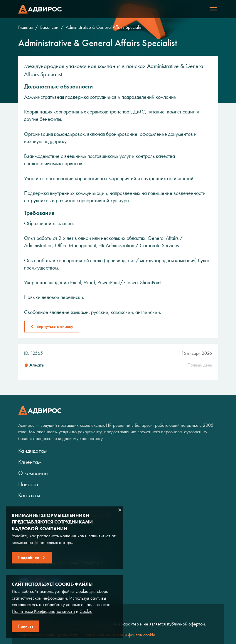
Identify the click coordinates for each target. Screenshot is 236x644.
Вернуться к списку (55, 326)
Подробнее (28, 557)
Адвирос (40, 9)
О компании (33, 473)
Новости (28, 484)
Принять (25, 626)
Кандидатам (33, 451)
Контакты (29, 495)
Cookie (86, 611)
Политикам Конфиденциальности (43, 611)
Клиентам (30, 462)
